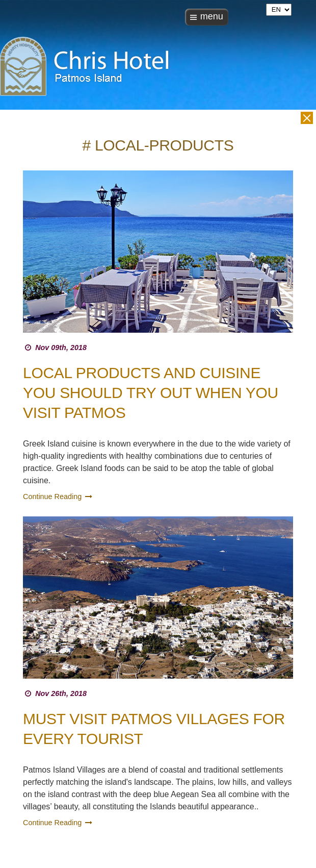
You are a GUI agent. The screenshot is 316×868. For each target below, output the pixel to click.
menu (212, 16)
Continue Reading (58, 497)
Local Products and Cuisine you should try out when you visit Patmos (151, 393)
